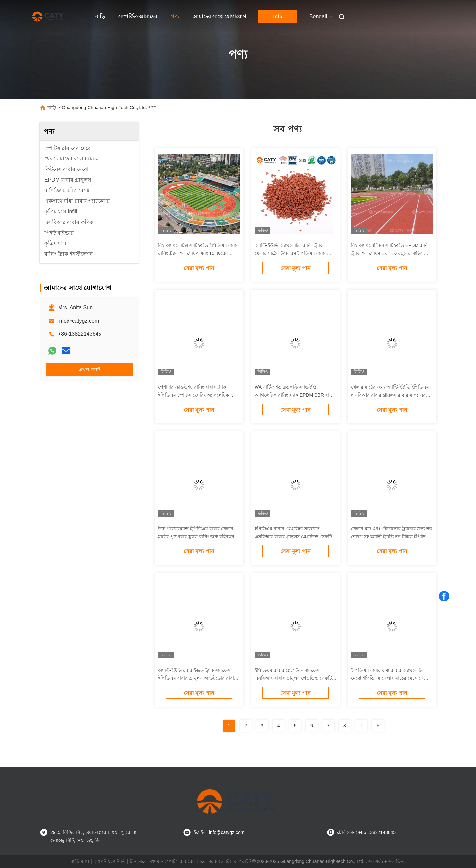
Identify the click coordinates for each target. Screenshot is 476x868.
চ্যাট (278, 16)
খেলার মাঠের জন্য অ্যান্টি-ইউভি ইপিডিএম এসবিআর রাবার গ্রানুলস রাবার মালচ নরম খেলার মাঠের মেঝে (390, 395)
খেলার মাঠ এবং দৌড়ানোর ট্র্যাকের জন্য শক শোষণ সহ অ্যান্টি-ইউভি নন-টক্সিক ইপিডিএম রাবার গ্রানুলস (392, 537)
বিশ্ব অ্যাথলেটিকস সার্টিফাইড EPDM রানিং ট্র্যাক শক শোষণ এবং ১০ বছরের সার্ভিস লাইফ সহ (390, 253)
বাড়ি (100, 16)
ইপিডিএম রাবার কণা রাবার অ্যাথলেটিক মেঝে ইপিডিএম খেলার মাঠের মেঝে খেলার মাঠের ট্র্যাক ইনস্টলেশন (391, 678)
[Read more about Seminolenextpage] (361, 726)
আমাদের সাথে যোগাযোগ (219, 16)
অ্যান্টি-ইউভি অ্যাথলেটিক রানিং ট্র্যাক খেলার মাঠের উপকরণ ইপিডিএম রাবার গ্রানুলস (291, 253)
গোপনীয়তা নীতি (110, 861)
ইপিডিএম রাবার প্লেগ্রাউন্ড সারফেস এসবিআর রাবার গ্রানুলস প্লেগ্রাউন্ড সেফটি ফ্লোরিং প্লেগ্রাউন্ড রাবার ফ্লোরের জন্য (293, 537)
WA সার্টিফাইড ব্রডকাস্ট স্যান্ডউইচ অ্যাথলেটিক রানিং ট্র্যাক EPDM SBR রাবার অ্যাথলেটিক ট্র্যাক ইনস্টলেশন (295, 395)
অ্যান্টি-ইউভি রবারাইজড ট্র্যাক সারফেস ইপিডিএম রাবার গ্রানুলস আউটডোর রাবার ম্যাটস (197, 678)
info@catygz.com (79, 321)
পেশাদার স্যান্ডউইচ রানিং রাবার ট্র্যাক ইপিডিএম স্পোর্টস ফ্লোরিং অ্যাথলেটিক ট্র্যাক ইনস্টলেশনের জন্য (199, 395)
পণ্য (175, 16)
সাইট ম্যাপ (80, 861)
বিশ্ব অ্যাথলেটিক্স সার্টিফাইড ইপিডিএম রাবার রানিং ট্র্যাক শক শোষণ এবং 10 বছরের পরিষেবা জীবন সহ (198, 253)
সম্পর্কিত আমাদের (138, 16)
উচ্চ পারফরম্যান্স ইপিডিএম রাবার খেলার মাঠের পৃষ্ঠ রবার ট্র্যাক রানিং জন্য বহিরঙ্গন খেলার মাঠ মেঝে (196, 537)
